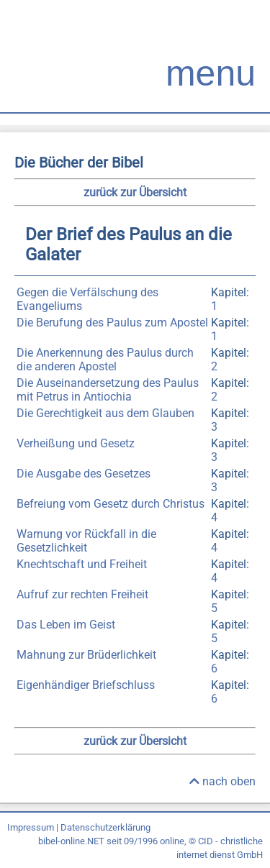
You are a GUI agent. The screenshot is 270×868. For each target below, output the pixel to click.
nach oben (222, 781)
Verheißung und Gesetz (76, 443)
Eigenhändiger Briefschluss (86, 685)
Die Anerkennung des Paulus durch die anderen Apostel (105, 360)
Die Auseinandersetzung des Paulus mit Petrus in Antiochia (108, 390)
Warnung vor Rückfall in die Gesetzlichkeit (86, 541)
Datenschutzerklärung (105, 827)
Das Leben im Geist (66, 625)
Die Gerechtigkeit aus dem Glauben (105, 413)
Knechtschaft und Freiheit (82, 564)
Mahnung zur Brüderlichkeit (86, 655)
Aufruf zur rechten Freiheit (82, 594)
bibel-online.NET (71, 841)
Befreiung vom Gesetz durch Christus (111, 504)
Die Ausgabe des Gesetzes (84, 474)
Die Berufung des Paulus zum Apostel (112, 323)
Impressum (31, 827)
